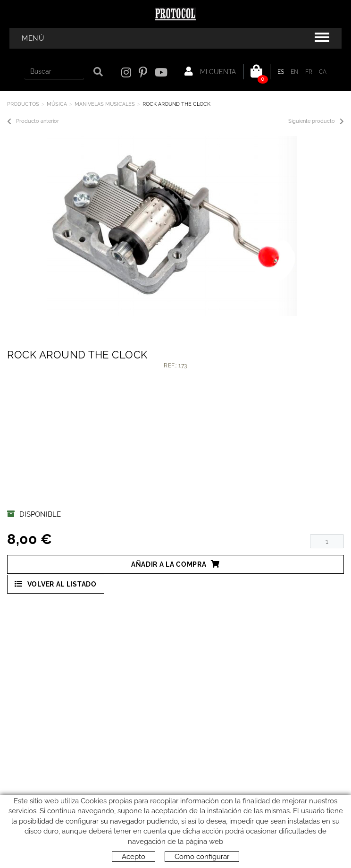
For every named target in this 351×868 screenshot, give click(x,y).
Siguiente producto (316, 121)
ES (281, 72)
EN (295, 72)
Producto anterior (33, 121)
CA (323, 72)
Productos (23, 104)
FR (309, 72)
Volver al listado (56, 584)
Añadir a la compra (175, 564)
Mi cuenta (210, 71)
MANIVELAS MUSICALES (105, 104)
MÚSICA (57, 104)
